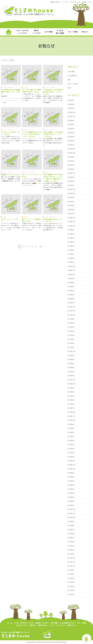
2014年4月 (71, 445)
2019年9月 (71, 230)
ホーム (9, 623)
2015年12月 (71, 380)
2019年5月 (71, 246)
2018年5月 (71, 295)
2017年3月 (71, 343)
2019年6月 (71, 242)
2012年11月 (71, 513)
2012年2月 (71, 550)
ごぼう (26, 87)
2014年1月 (71, 457)
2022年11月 (71, 173)
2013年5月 (71, 489)
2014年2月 (71, 453)
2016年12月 (71, 351)
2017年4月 (71, 339)
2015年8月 (71, 388)
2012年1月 (71, 554)
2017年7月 (71, 327)
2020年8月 (71, 198)
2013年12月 (71, 461)
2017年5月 (71, 335)
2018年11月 (71, 270)
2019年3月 (71, 254)
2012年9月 (71, 522)
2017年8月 (71, 323)
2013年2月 (71, 501)
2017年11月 (71, 311)
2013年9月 (71, 473)
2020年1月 (71, 214)
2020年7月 (71, 202)
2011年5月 (71, 586)
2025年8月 (71, 125)
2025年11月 (71, 116)
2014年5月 (71, 441)
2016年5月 (71, 364)
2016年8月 (71, 359)
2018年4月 (71, 299)
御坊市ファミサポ (36, 32)
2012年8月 (71, 526)
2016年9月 (71, 355)
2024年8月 (71, 157)
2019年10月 (71, 226)
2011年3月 (71, 594)
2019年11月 (71, 222)
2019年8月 (71, 234)
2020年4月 (71, 210)
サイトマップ (75, 2)
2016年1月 (71, 376)
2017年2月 (71, 347)
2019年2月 (71, 258)
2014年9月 (71, 424)
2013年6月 (71, 485)
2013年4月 (71, 493)
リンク (65, 2)
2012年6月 (71, 534)
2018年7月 (71, 287)
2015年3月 (71, 400)
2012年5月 (71, 538)
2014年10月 (71, 420)
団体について (87, 2)
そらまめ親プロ (72, 76)
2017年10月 (71, 315)
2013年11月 (71, 465)
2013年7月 (71, 481)
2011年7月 (71, 578)
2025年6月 (71, 133)
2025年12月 (71, 112)
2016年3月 (71, 372)
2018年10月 (71, 274)
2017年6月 (71, 331)
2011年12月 (71, 558)
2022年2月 (71, 177)
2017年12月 (71, 307)
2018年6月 (71, 291)
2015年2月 (71, 404)
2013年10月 (71, 469)
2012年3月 (71, 546)
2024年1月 (71, 169)
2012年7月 (71, 530)
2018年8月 (71, 283)
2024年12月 (71, 149)
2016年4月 (71, 368)
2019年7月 (71, 238)
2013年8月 (71, 477)
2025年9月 (71, 121)
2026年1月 (71, 108)
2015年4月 (71, 396)
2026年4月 (71, 100)
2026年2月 (71, 104)
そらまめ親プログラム (67, 623)
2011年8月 (71, 574)
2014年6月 (71, 436)
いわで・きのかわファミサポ (22, 32)
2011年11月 (71, 562)
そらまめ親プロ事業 (60, 32)
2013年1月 (71, 505)
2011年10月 (71, 566)
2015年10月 (71, 384)
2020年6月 (71, 206)
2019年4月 (71, 250)
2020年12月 (71, 189)
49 (41, 247)
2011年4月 (71, 590)
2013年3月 (71, 497)
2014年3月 (71, 449)
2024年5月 (71, 165)
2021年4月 (71, 185)
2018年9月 (71, 279)
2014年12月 (71, 412)
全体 (69, 80)
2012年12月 (71, 509)
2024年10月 (71, 153)
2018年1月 (71, 303)
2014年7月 (71, 432)
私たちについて (22, 625)
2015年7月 (71, 392)
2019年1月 (71, 262)
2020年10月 (71, 193)
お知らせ (84, 32)
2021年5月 (71, 181)
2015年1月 (71, 408)
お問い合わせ (55, 2)
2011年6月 (71, 582)
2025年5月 (71, 137)
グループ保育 (73, 32)
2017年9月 (71, 319)
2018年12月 (71, 266)
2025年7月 (71, 129)
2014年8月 (71, 428)
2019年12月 (71, 218)
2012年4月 (71, 542)
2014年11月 (71, 416)
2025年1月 (71, 145)
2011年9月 (71, 570)
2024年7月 (71, 161)
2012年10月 (71, 518)
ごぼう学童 (48, 32)
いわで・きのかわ (8, 87)
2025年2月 (71, 141)
